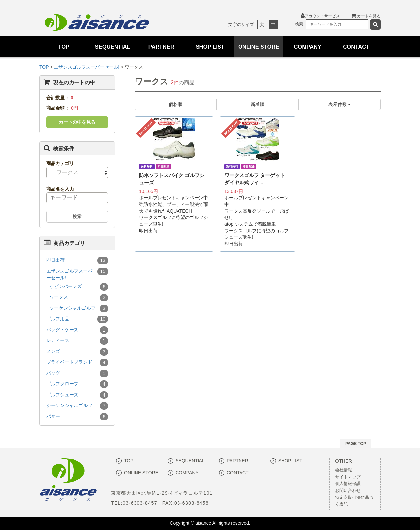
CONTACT (356, 47)
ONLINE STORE (259, 47)
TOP (64, 47)
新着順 (258, 104)
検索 (77, 216)
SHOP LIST (210, 47)
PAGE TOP (356, 444)
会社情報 (344, 470)
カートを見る (366, 16)
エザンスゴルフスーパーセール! (87, 67)
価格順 (176, 104)
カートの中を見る (77, 122)
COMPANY (307, 47)
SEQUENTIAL (112, 47)
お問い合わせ (348, 491)
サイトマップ (348, 477)
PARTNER (161, 47)
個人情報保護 (348, 484)
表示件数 (340, 104)
